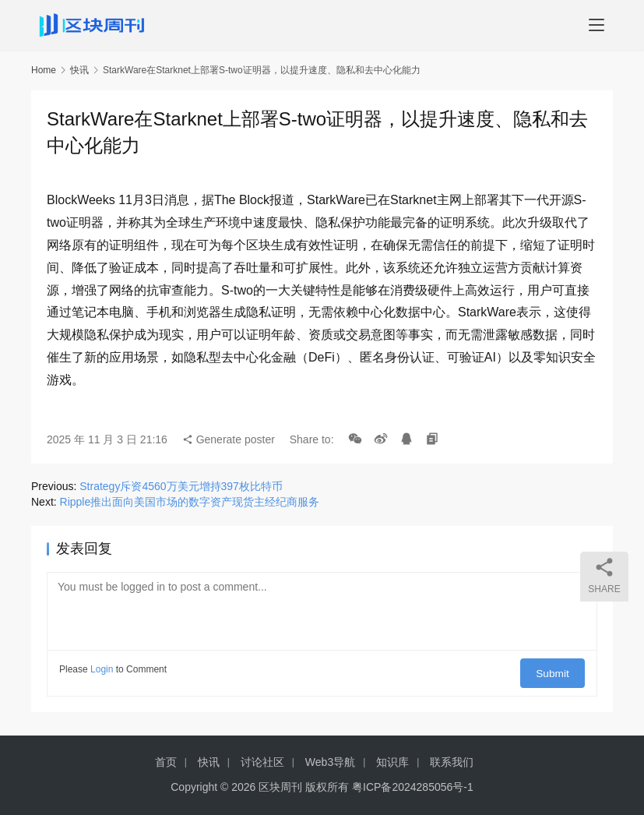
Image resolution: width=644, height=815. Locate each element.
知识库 (392, 762)
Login (102, 669)
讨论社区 (262, 762)
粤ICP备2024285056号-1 (413, 787)
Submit (558, 669)
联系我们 (452, 762)
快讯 (79, 70)
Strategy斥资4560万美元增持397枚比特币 (181, 486)
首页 (166, 762)
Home (44, 70)
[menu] (596, 25)
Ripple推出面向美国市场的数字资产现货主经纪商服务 (190, 502)
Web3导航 (330, 762)
